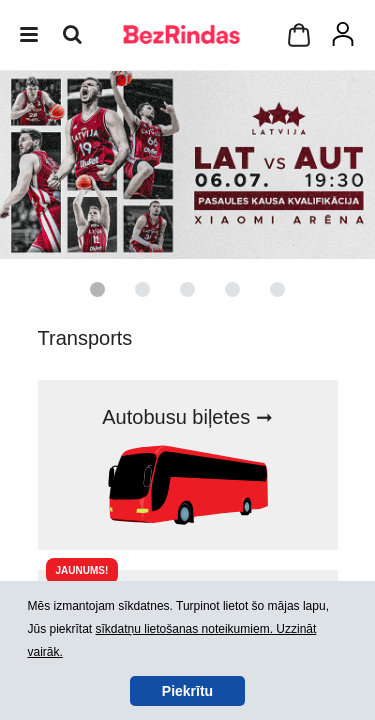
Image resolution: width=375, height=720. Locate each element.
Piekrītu (187, 691)
